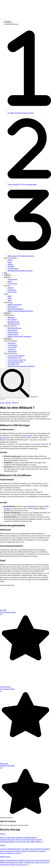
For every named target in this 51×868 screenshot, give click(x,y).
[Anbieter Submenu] (13, 22)
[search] (15, 383)
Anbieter (8, 22)
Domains (8, 339)
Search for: (34, 397)
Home (2, 403)
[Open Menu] (1, 19)
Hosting (7, 313)
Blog (5, 273)
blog (38, 444)
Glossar (7, 275)
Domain (30, 436)
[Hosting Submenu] (12, 314)
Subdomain (32, 506)
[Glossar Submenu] (12, 276)
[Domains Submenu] (13, 339)
